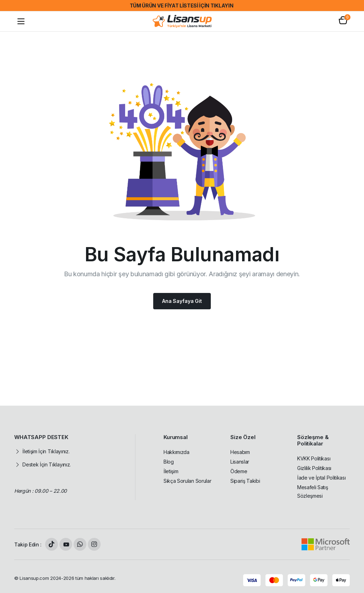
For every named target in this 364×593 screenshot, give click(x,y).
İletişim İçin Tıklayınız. (46, 451)
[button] (343, 21)
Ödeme (239, 471)
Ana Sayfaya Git (182, 301)
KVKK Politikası (314, 458)
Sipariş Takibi (245, 481)
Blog (169, 462)
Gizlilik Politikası (314, 468)
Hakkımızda (176, 452)
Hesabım (240, 452)
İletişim (171, 471)
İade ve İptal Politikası (321, 478)
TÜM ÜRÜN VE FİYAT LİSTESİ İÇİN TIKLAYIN (182, 6)
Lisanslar (240, 462)
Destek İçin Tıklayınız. (47, 464)
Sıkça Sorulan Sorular (187, 481)
